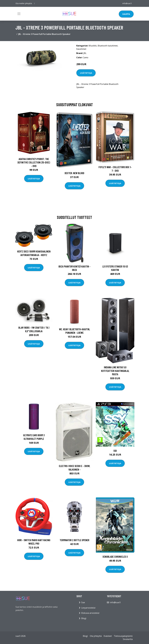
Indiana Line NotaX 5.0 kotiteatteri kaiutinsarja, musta (115, 371)
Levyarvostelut (88, 608)
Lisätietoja (86, 73)
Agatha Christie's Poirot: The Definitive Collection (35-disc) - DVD (34, 162)
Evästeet (108, 636)
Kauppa (126, 14)
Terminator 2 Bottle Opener (74, 540)
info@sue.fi (127, 3)
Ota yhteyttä (96, 636)
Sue (83, 602)
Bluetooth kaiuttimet (108, 46)
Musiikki (93, 46)
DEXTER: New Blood (74, 173)
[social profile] (34, 3)
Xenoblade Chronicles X (115, 557)
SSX (115, 451)
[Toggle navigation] (19, 14)
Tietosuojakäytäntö (123, 636)
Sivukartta (128, 639)
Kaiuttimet (81, 49)
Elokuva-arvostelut (90, 613)
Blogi (84, 618)
